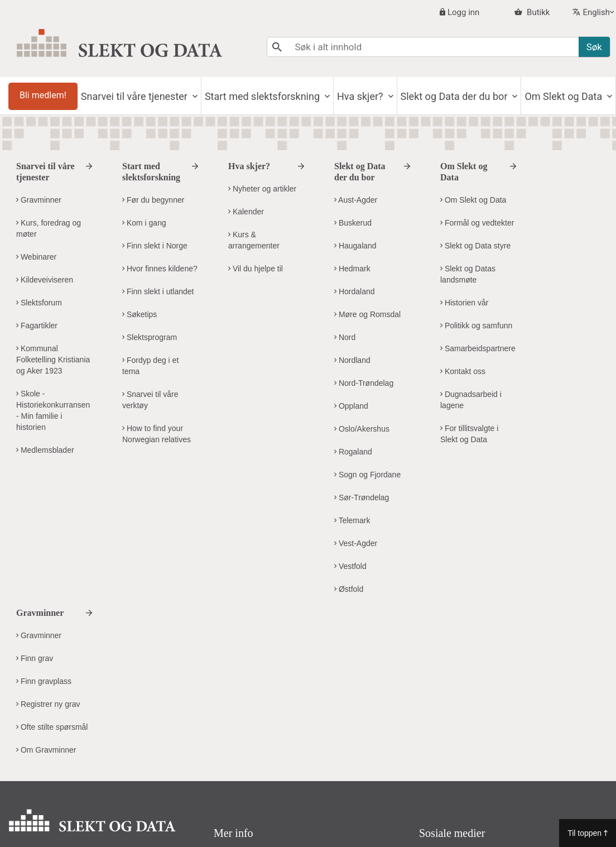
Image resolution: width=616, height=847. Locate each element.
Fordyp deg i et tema (150, 366)
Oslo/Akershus (362, 429)
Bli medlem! (43, 95)
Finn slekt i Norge (155, 246)
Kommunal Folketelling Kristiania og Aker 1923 (53, 360)
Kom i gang (144, 223)
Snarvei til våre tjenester (136, 96)
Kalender (246, 212)
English (596, 12)
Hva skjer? (361, 96)
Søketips (139, 314)
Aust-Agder (356, 200)
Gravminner (39, 200)
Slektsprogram (150, 337)
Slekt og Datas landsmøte (468, 274)
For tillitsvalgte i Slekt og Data (469, 434)
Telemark (352, 520)
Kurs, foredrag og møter (49, 228)
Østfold (349, 589)
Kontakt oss (463, 371)
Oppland (351, 406)
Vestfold (350, 566)
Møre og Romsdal (367, 314)
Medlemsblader (45, 450)
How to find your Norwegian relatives (157, 434)
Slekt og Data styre (475, 246)
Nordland (352, 360)
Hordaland (355, 291)
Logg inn (463, 12)
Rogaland (353, 452)
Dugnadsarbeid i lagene (471, 400)
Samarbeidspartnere (478, 348)
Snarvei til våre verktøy (150, 400)
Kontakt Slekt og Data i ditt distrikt (85, 792)
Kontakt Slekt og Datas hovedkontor (89, 770)
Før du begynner (153, 200)
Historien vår (464, 303)
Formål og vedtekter (477, 223)
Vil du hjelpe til (256, 269)
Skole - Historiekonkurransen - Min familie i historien (53, 410)
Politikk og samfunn (476, 326)
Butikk (537, 12)
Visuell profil (244, 746)
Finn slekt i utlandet (158, 291)
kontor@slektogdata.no (89, 729)
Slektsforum (39, 303)
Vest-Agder (356, 543)
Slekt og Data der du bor (455, 96)
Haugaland (355, 246)
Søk (594, 47)
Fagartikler (37, 326)
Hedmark (352, 269)
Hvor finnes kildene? (160, 269)
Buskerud (353, 223)
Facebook (458, 704)
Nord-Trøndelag (364, 383)
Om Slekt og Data (564, 96)
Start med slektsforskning (264, 96)
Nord (345, 337)
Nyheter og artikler (262, 189)
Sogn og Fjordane (367, 475)
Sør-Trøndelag (362, 497)
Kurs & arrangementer (254, 240)
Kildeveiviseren (45, 280)
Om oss (234, 702)
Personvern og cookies (266, 724)
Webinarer (36, 257)
